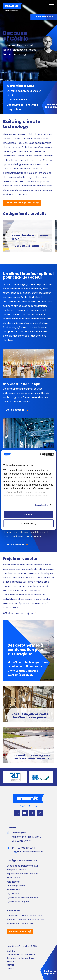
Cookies (10, 968)
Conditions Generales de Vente (21, 954)
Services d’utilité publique (22, 384)
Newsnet (10, 961)
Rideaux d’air (13, 890)
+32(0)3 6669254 (26, 848)
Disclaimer (11, 951)
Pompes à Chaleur (16, 870)
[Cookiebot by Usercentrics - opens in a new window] (41, 455)
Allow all (28, 514)
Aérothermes (14, 882)
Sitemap (10, 965)
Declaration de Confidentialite (20, 958)
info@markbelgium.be (32, 852)
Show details (41, 505)
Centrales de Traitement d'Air (30, 237)
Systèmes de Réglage (18, 902)
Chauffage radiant (16, 886)
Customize (29, 523)
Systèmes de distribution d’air (22, 898)
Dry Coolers (13, 894)
